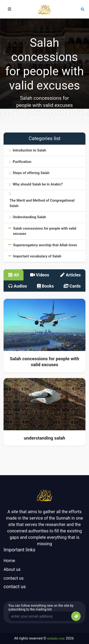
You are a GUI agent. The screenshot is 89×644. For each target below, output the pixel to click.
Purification (22, 162)
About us (12, 569)
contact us (14, 578)
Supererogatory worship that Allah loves (45, 245)
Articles (70, 275)
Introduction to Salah (29, 150)
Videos (40, 275)
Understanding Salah (29, 217)
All (14, 275)
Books (45, 286)
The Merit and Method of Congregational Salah (42, 203)
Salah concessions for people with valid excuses (45, 231)
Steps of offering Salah (31, 173)
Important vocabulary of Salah (37, 256)
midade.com (56, 638)
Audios (18, 286)
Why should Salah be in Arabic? (38, 184)
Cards (72, 286)
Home (9, 561)
